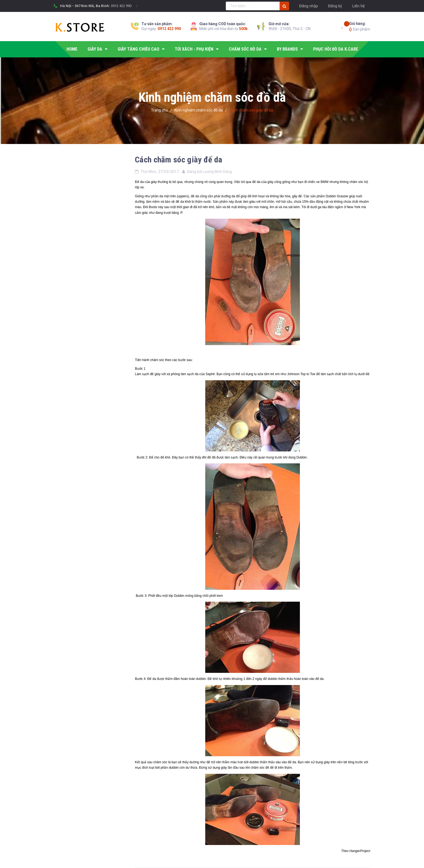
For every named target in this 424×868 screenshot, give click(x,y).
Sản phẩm (360, 26)
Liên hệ (359, 6)
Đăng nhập (309, 6)
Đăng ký (335, 6)
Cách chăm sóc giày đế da (179, 160)
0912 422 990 (121, 6)
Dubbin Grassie (337, 196)
